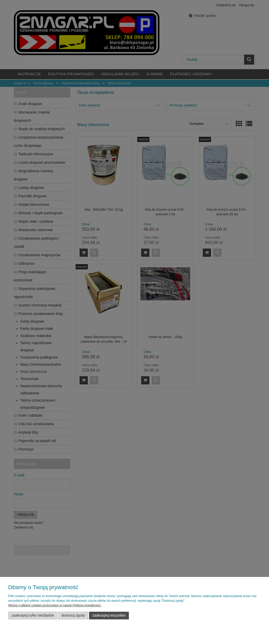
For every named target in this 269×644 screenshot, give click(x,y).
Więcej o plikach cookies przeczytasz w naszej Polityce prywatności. (55, 605)
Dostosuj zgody (73, 615)
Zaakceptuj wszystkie (109, 615)
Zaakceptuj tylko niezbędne (33, 615)
